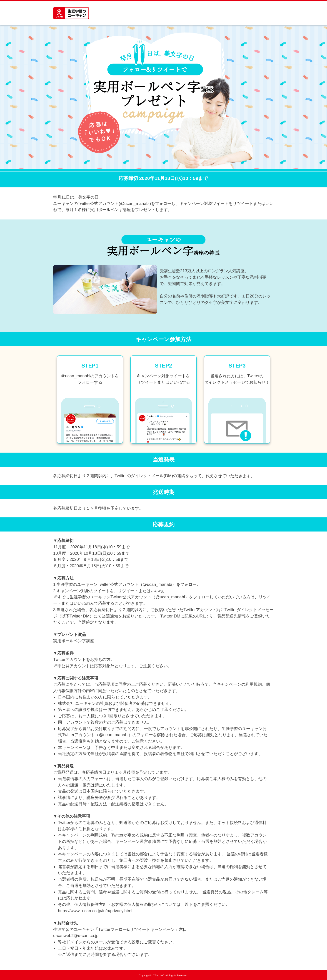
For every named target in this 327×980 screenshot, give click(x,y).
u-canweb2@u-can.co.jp (76, 936)
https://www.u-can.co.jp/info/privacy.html (95, 911)
